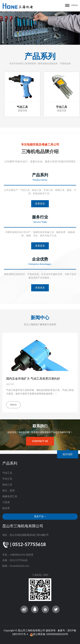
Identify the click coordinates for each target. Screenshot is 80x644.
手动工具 (7, 479)
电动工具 (7, 485)
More (13, 405)
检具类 (6, 508)
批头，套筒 (9, 491)
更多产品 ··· (40, 517)
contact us (40, 441)
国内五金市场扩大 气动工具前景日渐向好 (33, 379)
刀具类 (6, 502)
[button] (38, 41)
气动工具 (7, 473)
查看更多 (40, 204)
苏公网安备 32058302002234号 (49, 634)
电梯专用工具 (10, 496)
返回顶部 (68, 454)
